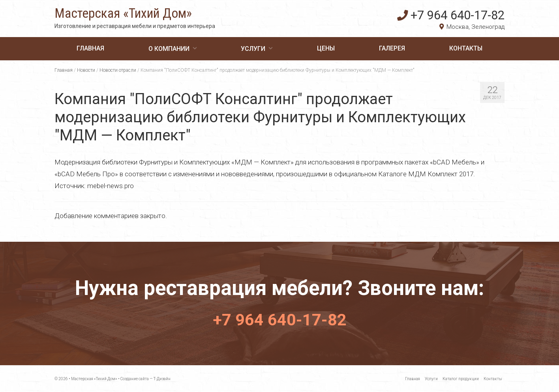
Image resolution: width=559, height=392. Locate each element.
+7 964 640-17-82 (460, 14)
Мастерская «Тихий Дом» (134, 14)
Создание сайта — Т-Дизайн (145, 378)
